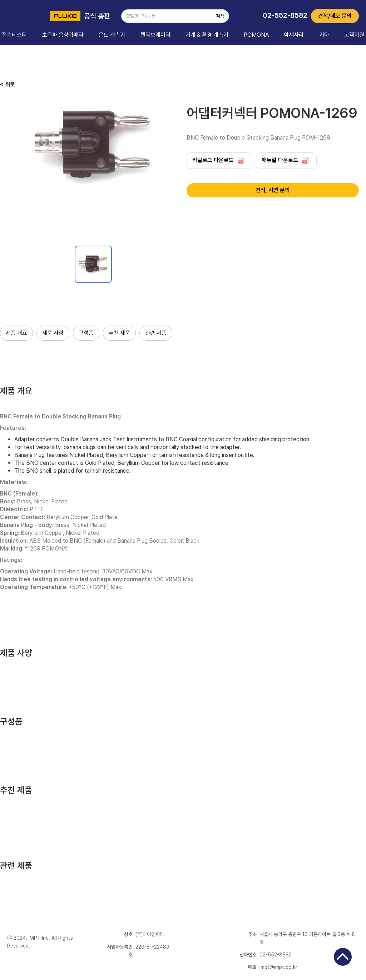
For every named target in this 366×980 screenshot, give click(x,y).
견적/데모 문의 (335, 16)
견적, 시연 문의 (273, 190)
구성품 (86, 333)
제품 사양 (53, 333)
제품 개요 (16, 333)
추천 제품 (119, 333)
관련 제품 (156, 333)
